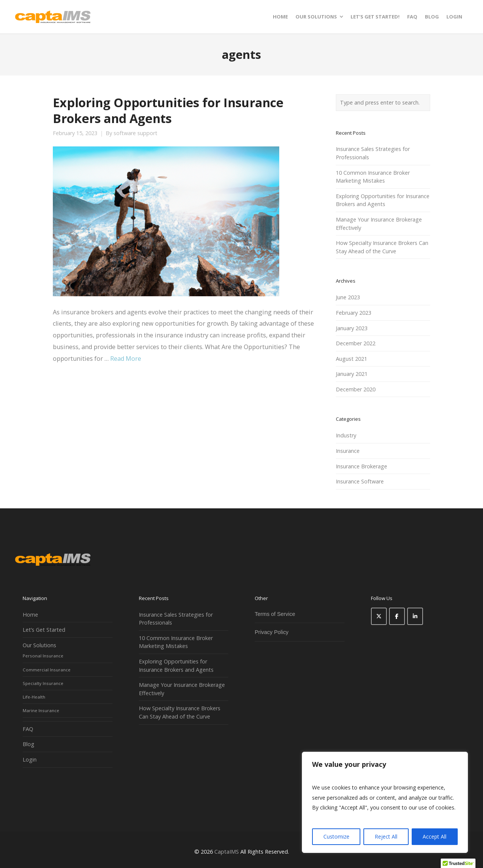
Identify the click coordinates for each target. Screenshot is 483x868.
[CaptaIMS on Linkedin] (415, 616)
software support (135, 133)
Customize (336, 836)
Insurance (348, 451)
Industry (346, 435)
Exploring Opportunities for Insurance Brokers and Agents (168, 110)
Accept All (435, 836)
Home (30, 615)
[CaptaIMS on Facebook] (397, 616)
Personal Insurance (43, 656)
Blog (28, 744)
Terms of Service (275, 614)
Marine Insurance (41, 710)
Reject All (386, 836)
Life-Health (34, 697)
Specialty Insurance (43, 683)
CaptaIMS (227, 852)
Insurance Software (360, 481)
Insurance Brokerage (361, 466)
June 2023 (348, 297)
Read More (126, 359)
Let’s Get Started (44, 630)
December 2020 (356, 389)
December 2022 (356, 343)
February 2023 (354, 313)
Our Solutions (39, 645)
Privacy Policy (272, 632)
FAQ (28, 729)
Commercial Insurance (47, 670)
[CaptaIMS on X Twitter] (379, 616)
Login (30, 759)
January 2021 (352, 374)
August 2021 (351, 359)
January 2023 (352, 328)
